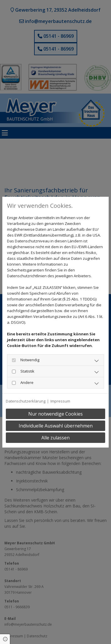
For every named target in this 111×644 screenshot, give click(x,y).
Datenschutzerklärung (26, 401)
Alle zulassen (55, 438)
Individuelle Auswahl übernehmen (56, 426)
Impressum (60, 401)
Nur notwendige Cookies (55, 414)
